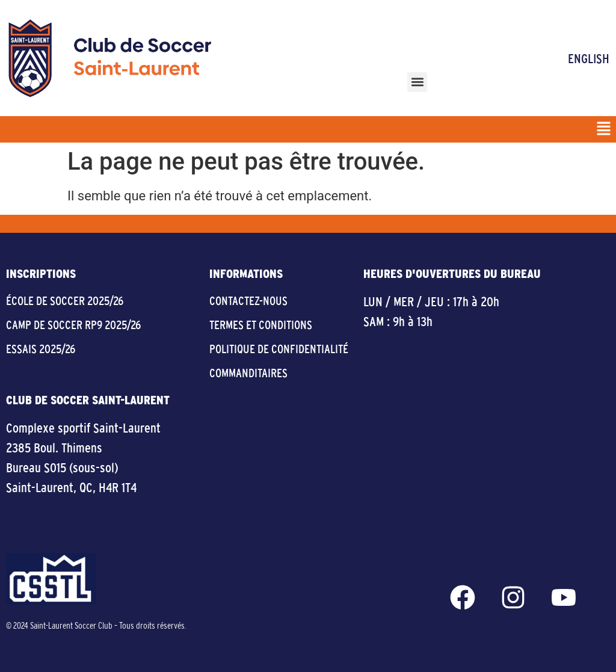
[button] (417, 82)
